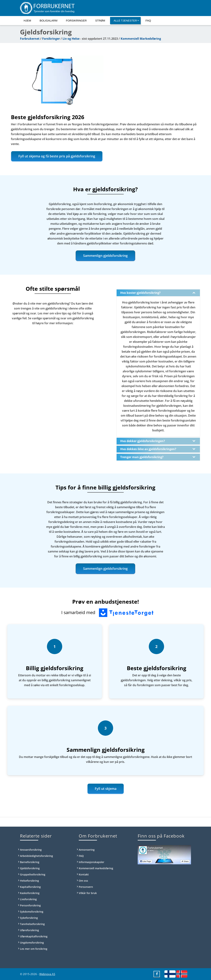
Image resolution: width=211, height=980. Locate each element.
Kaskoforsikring (30, 893)
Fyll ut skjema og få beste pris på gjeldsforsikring (57, 156)
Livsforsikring (28, 899)
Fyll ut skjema (106, 789)
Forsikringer (76, 20)
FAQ (148, 20)
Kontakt (84, 874)
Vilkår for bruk (88, 893)
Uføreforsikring (29, 930)
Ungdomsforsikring (32, 943)
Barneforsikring (30, 862)
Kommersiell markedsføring (96, 868)
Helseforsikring (29, 881)
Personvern (86, 887)
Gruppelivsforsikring (33, 874)
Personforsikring (30, 905)
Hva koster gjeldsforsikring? (158, 293)
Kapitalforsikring (30, 887)
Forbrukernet (30, 39)
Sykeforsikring (29, 918)
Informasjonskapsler (91, 862)
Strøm (100, 20)
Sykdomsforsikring (32, 912)
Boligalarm (49, 20)
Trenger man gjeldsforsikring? (158, 457)
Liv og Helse (71, 39)
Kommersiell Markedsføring (141, 39)
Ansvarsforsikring (31, 850)
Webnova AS (47, 974)
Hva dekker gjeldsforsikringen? (158, 441)
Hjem (27, 20)
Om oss (83, 881)
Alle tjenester (127, 20)
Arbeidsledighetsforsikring (36, 856)
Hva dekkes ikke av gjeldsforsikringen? (158, 449)
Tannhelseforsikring (32, 924)
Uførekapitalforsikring (34, 936)
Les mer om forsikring (34, 949)
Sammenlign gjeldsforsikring (105, 256)
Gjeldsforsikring (30, 868)
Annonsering (87, 850)
